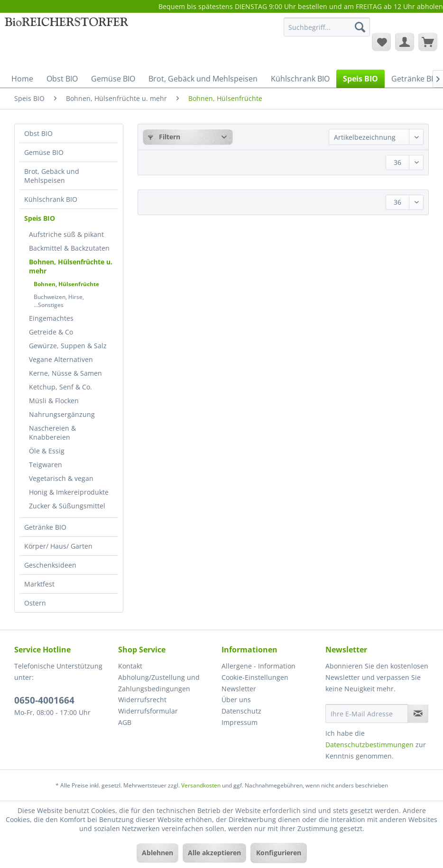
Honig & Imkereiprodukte (69, 492)
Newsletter (239, 689)
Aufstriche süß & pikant (66, 234)
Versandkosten (201, 785)
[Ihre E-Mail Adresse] (367, 714)
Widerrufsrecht (142, 700)
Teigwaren (46, 465)
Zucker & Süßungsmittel (67, 506)
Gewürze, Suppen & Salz (68, 346)
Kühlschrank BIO (51, 199)
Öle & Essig (47, 451)
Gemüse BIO (44, 152)
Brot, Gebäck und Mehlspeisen (52, 176)
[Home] (22, 79)
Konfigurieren (279, 853)
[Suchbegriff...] (327, 27)
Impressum (240, 722)
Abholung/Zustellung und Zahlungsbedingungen (159, 683)
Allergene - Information (258, 666)
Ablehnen (157, 853)
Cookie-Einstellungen (255, 677)
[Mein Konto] (405, 42)
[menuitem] (327, 32)
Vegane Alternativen (61, 359)
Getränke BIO (45, 527)
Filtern (164, 137)
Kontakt (130, 666)
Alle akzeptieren (214, 853)
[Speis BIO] (360, 79)
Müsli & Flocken (54, 401)
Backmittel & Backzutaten (69, 248)
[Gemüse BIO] (113, 79)
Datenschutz (241, 711)
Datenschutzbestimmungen (369, 745)
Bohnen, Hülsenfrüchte (66, 284)
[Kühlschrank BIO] (300, 79)
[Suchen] (360, 27)
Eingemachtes (51, 318)
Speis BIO (40, 218)
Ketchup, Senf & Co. (60, 387)
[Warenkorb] (428, 42)
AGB (125, 722)
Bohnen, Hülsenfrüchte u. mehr (71, 266)
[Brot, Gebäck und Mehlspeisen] (203, 79)
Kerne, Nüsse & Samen (65, 373)
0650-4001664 (44, 700)
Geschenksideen (50, 565)
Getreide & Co (51, 332)
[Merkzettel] (381, 42)
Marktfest (39, 584)
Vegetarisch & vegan (61, 478)
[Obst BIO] (62, 79)
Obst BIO (38, 133)
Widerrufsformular (148, 711)
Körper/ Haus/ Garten (58, 546)
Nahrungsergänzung (62, 414)
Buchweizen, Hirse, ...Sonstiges (59, 301)
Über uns (236, 700)
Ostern (35, 603)
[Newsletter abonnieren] (418, 714)
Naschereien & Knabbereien (52, 433)
